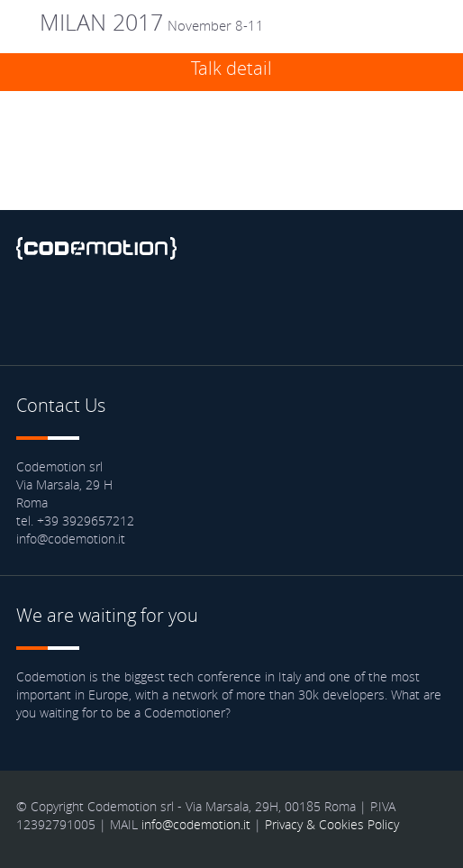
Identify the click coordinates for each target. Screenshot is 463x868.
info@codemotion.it (196, 824)
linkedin (132, 310)
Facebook (34, 310)
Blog (231, 310)
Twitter (83, 310)
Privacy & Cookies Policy (332, 824)
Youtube (181, 310)
